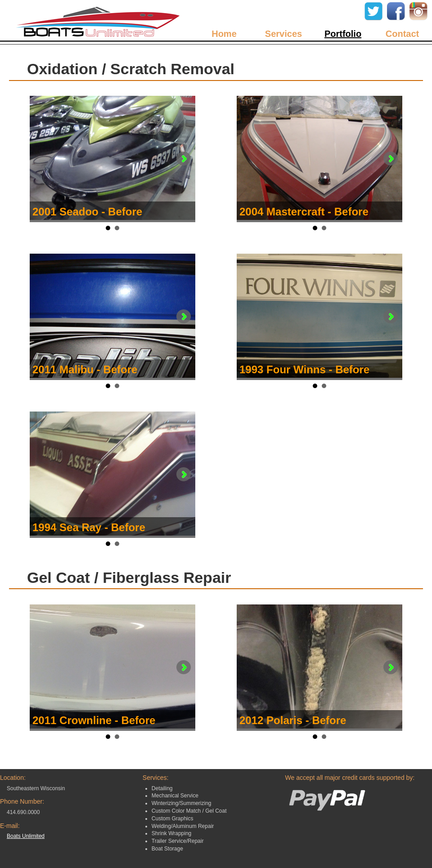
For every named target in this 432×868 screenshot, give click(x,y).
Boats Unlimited (26, 836)
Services (283, 34)
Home (224, 34)
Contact (402, 34)
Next (184, 159)
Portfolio (343, 34)
